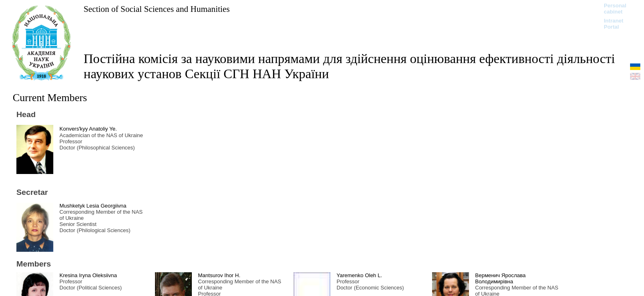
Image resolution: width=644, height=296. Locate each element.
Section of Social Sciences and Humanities (157, 9)
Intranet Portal (614, 24)
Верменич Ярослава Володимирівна (500, 278)
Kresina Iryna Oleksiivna (88, 275)
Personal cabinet (615, 9)
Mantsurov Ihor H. (219, 275)
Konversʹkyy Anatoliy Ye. (88, 129)
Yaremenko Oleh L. (359, 275)
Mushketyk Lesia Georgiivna (93, 206)
